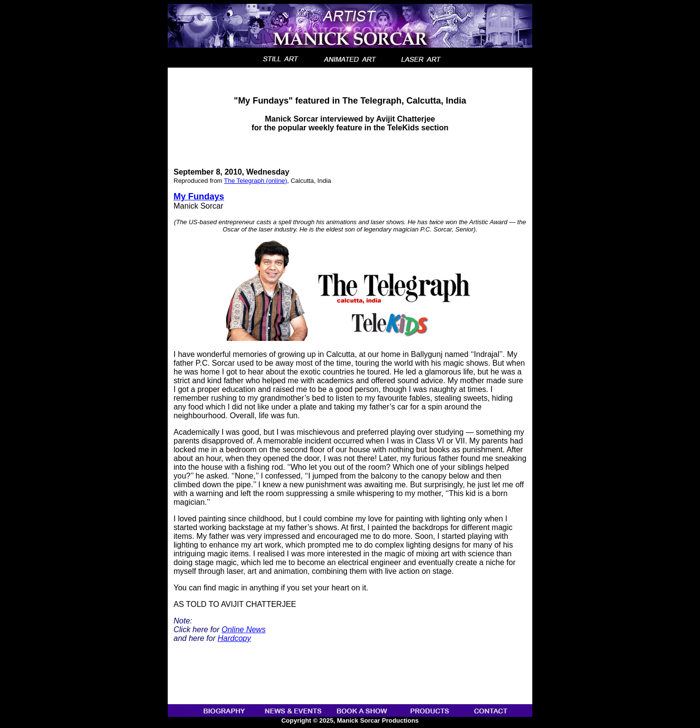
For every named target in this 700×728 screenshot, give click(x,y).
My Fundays (199, 196)
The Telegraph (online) (256, 181)
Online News (244, 630)
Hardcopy (234, 638)
